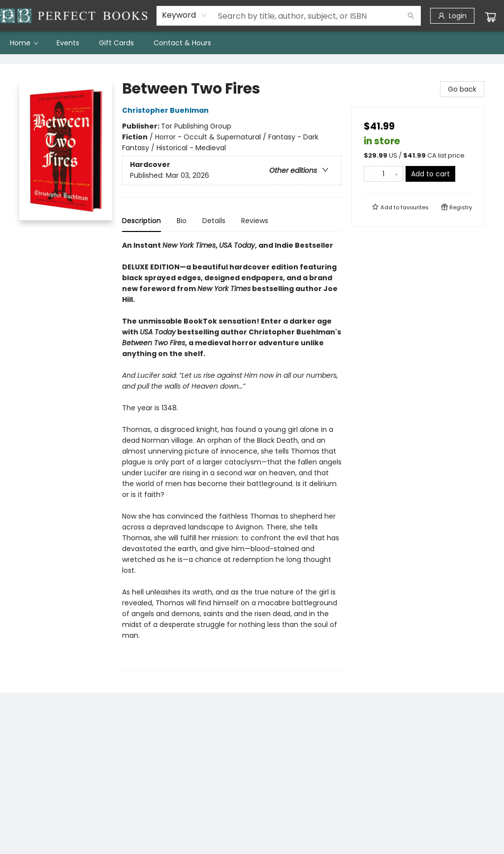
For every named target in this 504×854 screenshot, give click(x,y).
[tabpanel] (232, 455)
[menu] (252, 43)
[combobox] (185, 15)
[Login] (452, 16)
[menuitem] (23, 43)
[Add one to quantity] (396, 174)
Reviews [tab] (255, 221)
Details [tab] (214, 221)
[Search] (411, 16)
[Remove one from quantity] (370, 174)
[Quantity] (383, 174)
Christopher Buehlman (167, 110)
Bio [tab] (182, 221)
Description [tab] (142, 221)
